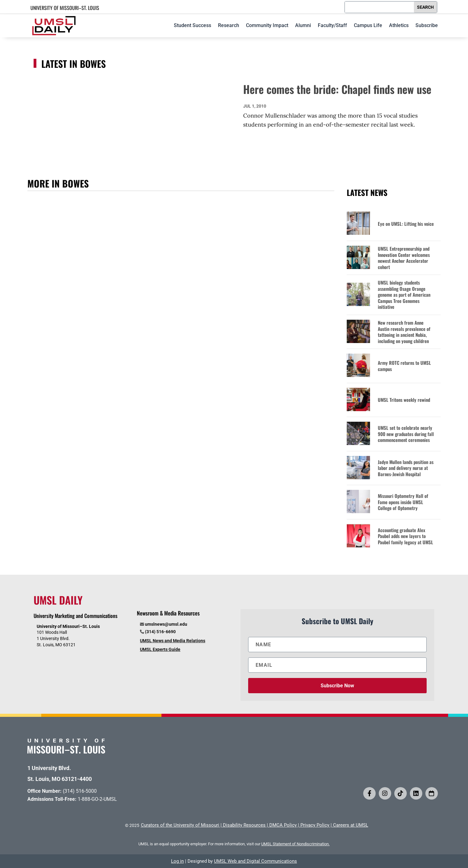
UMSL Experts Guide (160, 649)
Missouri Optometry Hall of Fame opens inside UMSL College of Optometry (403, 502)
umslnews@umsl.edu (166, 624)
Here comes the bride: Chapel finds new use (337, 89)
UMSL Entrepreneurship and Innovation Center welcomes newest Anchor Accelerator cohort (404, 258)
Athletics (399, 25)
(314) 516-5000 (80, 791)
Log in (177, 861)
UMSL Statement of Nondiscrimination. (295, 844)
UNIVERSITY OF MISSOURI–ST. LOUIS (65, 8)
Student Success (192, 25)
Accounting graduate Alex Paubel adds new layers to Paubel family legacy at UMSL (405, 536)
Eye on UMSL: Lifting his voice (406, 224)
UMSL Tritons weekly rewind (404, 400)
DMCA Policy (283, 825)
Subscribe (427, 25)
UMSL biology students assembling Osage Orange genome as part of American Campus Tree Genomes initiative (404, 295)
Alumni (303, 25)
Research (229, 25)
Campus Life (368, 25)
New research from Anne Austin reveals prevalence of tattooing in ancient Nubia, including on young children (404, 332)
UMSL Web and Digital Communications (255, 861)
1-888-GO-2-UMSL (97, 799)
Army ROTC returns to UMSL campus (404, 366)
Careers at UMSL (351, 825)
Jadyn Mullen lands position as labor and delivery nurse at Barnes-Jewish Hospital (406, 468)
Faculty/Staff (332, 25)
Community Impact (267, 25)
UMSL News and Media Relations (173, 641)
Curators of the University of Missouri (180, 825)
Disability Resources (244, 825)
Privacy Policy (315, 825)
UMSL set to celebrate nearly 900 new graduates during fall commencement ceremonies (406, 434)
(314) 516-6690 (160, 632)
